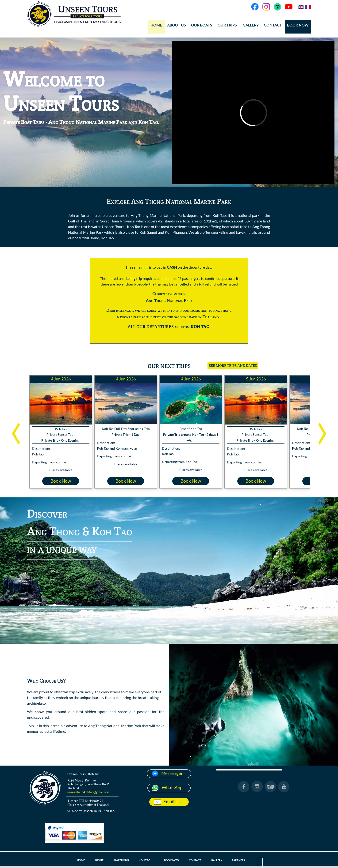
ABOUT (97, 860)
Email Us (172, 802)
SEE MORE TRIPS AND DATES (233, 366)
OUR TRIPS (227, 25)
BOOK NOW (298, 25)
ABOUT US (177, 25)
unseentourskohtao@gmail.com (88, 792)
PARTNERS (240, 860)
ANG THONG (120, 860)
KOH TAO (144, 860)
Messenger (172, 773)
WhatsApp (172, 787)
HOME (156, 25)
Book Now (61, 481)
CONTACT (273, 25)
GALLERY (251, 25)
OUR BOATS (202, 25)
